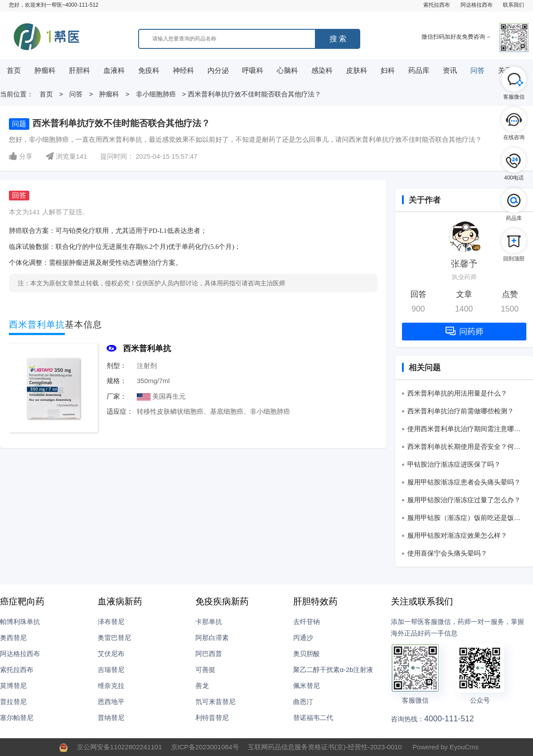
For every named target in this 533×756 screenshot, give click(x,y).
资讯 (450, 70)
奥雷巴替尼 (114, 638)
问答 (477, 70)
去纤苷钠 (306, 622)
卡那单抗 (209, 622)
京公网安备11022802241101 (119, 747)
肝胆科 (80, 70)
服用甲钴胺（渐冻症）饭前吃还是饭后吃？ (464, 519)
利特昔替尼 (212, 718)
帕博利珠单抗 (20, 622)
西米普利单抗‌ (147, 348)
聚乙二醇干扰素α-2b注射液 (333, 670)
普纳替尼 (111, 718)
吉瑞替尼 (111, 670)
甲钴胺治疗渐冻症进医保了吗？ (454, 464)
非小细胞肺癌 (156, 94)
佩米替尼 (306, 686)
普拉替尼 (13, 702)
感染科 (322, 70)
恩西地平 (111, 702)
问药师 (464, 331)
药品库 (419, 70)
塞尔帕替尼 (17, 718)
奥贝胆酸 (306, 654)
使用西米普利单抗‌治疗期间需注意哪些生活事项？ (464, 430)
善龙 (202, 686)
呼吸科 (253, 70)
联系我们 (513, 5)
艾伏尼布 (111, 654)
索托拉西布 (437, 5)
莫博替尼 (13, 686)
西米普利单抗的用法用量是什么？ (457, 393)
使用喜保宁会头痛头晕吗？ (447, 553)
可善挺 (205, 670)
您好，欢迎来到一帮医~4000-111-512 (54, 5)
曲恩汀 (303, 702)
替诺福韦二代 (313, 718)
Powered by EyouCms (445, 747)
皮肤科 (357, 70)
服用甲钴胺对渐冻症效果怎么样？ (457, 535)
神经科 (183, 70)
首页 (14, 70)
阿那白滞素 (212, 638)
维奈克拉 (111, 686)
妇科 (388, 70)
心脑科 (287, 70)
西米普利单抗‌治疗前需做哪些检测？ (461, 411)
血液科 (114, 70)
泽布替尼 (111, 622)
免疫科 (149, 70)
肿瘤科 (45, 70)
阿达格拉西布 (477, 5)
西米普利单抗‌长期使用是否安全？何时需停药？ (464, 448)
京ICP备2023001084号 (205, 747)
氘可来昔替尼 (215, 702)
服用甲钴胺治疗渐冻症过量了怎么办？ (464, 500)
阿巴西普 (209, 654)
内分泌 (218, 70)
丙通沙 (303, 638)
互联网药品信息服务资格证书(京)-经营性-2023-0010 (325, 747)
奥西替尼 (13, 638)
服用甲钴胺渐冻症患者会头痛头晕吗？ (464, 482)
